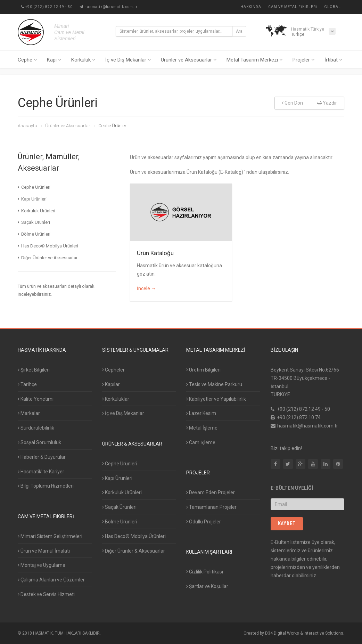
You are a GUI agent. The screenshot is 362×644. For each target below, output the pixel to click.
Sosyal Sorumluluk (39, 442)
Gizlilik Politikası (205, 572)
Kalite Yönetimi (36, 399)
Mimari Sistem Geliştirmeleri (50, 536)
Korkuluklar (116, 399)
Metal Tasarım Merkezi (255, 60)
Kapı (54, 60)
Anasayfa (27, 126)
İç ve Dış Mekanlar (128, 60)
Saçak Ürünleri (119, 507)
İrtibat (334, 60)
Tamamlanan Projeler (211, 507)
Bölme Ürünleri (120, 522)
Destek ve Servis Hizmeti (46, 594)
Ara (239, 31)
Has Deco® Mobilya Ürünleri (134, 536)
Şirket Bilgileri (34, 370)
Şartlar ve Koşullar (207, 586)
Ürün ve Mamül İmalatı (44, 551)
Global (332, 7)
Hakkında (251, 7)
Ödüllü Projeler (204, 522)
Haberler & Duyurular (42, 457)
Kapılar (111, 384)
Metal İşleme (202, 428)
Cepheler (113, 370)
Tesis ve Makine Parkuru (214, 384)
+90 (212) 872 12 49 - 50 (47, 7)
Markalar (29, 413)
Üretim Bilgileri (203, 370)
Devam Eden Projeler (211, 492)
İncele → (146, 288)
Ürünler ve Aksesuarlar (189, 60)
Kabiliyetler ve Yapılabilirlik (216, 399)
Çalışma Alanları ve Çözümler (51, 580)
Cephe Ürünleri (120, 464)
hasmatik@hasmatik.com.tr (109, 7)
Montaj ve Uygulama (42, 565)
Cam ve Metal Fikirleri (293, 7)
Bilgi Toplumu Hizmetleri (46, 486)
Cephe (27, 60)
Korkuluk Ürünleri (122, 492)
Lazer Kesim (201, 413)
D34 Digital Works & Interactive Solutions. (305, 633)
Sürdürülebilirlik (36, 428)
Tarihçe (27, 384)
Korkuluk (83, 60)
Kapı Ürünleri (117, 478)
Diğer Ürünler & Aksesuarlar (134, 551)
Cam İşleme (201, 442)
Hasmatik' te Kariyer (41, 472)
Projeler (304, 60)
